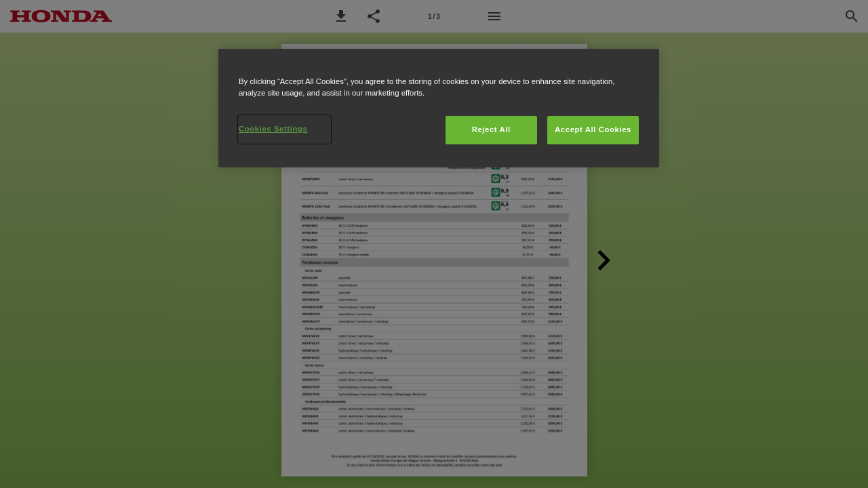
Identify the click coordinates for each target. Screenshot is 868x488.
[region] (439, 108)
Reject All (491, 129)
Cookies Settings (273, 129)
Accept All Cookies (593, 129)
